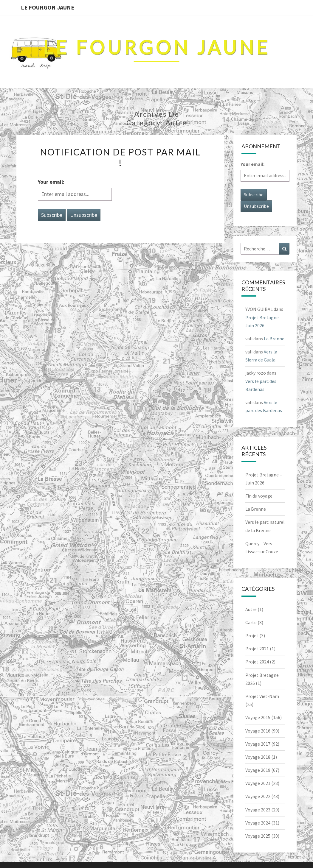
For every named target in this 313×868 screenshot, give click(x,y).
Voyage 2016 (258, 731)
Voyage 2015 (258, 717)
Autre (251, 609)
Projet (252, 635)
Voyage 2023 (258, 810)
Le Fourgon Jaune (48, 7)
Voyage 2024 (258, 823)
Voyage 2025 (258, 836)
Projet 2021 (257, 649)
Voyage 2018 (258, 757)
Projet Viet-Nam (262, 696)
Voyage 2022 (258, 796)
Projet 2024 (257, 662)
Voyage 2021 (258, 783)
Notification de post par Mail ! (120, 157)
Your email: (51, 182)
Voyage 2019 (258, 770)
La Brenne (274, 339)
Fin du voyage (259, 496)
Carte (251, 622)
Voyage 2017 (258, 744)
